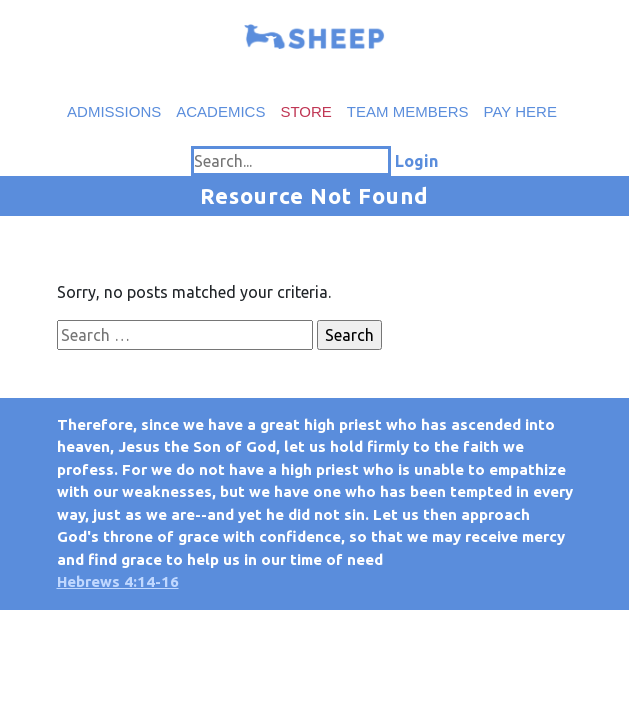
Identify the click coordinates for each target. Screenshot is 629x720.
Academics (220, 111)
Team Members (408, 111)
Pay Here (520, 111)
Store (305, 111)
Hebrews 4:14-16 (118, 581)
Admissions (114, 111)
